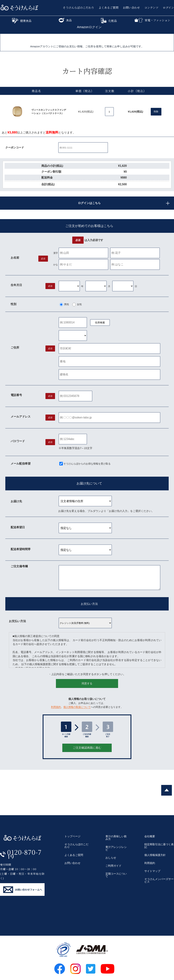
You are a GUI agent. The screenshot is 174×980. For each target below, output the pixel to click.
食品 (65, 20)
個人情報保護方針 (155, 855)
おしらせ (111, 858)
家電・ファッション (152, 20)
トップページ (72, 836)
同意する (87, 683)
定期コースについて (116, 875)
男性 (67, 304)
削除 (156, 112)
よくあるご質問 (108, 8)
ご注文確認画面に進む (87, 748)
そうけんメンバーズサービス (159, 880)
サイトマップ (152, 871)
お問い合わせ (131, 8)
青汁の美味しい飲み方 (116, 838)
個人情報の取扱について (77, 707)
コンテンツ (151, 8)
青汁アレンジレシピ (116, 848)
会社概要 (150, 836)
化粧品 (109, 21)
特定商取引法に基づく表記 (159, 846)
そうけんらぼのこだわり (78, 8)
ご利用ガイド (113, 866)
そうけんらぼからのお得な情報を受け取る (87, 464)
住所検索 (100, 323)
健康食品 (22, 21)
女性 (79, 304)
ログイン (168, 8)
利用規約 (56, 707)
